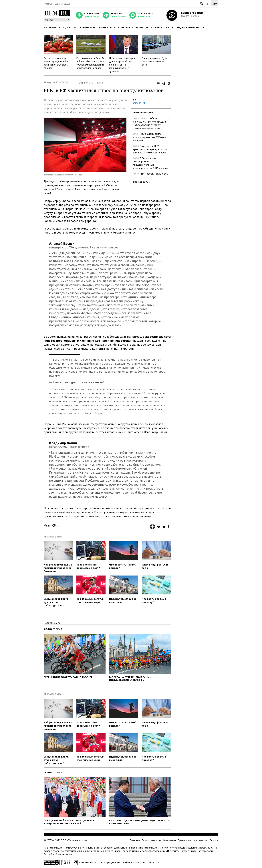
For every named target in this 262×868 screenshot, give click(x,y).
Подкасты (69, 27)
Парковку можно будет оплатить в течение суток (155, 61)
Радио (145, 840)
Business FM (138, 103)
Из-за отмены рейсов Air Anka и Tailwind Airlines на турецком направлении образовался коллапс (91, 63)
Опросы (214, 840)
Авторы (203, 840)
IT (204, 27)
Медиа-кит (170, 840)
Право (158, 27)
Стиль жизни (86, 83)
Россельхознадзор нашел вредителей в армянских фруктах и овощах (56, 63)
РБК (58, 189)
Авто (169, 27)
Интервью (50, 27)
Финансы (106, 27)
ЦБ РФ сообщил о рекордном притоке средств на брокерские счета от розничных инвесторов (150, 123)
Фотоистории (53, 629)
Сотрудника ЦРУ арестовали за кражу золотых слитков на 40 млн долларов (150, 149)
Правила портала (188, 840)
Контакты (156, 840)
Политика (124, 27)
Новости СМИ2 (52, 623)
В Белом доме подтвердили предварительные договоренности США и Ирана (150, 163)
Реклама (135, 840)
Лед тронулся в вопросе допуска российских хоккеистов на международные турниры (123, 65)
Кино (100, 83)
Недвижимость (188, 27)
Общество (142, 27)
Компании (88, 27)
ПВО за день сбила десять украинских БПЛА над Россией (150, 137)
